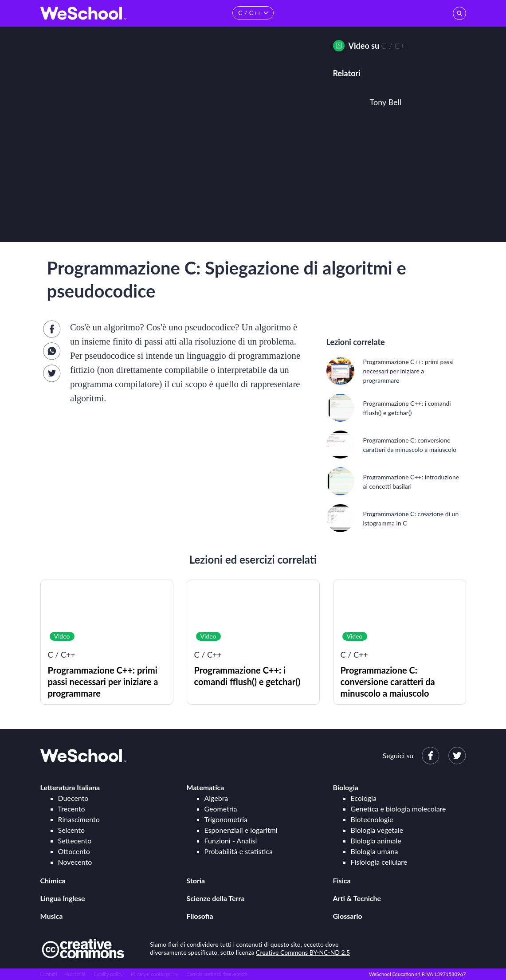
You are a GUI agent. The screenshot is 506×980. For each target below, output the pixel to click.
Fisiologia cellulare (379, 862)
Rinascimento (79, 819)
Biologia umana (375, 851)
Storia (196, 880)
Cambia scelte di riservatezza (217, 974)
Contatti (49, 974)
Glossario (348, 916)
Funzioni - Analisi (231, 841)
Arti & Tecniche (357, 898)
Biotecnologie (372, 819)
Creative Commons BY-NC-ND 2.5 (303, 952)
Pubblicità (76, 974)
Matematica (206, 787)
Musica (52, 916)
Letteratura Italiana (70, 787)
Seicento (71, 830)
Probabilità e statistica (239, 851)
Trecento (72, 809)
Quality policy (108, 974)
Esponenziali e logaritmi (241, 830)
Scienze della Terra (216, 898)
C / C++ (395, 46)
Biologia (346, 787)
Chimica (53, 880)
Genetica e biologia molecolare (398, 809)
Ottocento (74, 851)
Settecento (75, 841)
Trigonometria (226, 819)
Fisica (342, 880)
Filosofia (200, 916)
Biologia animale (376, 841)
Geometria (221, 809)
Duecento (73, 798)
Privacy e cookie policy (155, 974)
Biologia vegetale (377, 830)
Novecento (75, 862)
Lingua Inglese (63, 898)
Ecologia (364, 798)
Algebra (216, 798)
